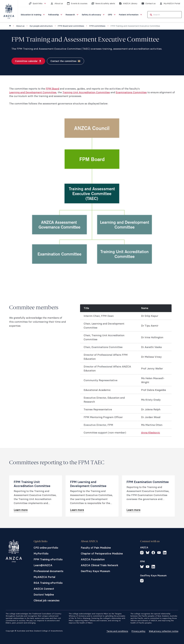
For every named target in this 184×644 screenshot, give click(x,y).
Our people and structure (41, 26)
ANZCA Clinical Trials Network (100, 565)
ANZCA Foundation (93, 559)
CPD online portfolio (46, 548)
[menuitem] (33, 15)
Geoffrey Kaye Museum (95, 571)
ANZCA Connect (44, 589)
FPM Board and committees (71, 26)
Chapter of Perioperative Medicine (102, 554)
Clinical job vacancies (47, 600)
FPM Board (52, 89)
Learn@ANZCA (43, 565)
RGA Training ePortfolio (48, 583)
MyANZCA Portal (44, 577)
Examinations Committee (131, 92)
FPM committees (97, 26)
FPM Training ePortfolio (48, 559)
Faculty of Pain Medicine (96, 548)
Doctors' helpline (44, 595)
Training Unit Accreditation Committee (86, 92)
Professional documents (48, 571)
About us (20, 26)
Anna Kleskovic (151, 433)
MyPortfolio (41, 554)
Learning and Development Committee (33, 92)
